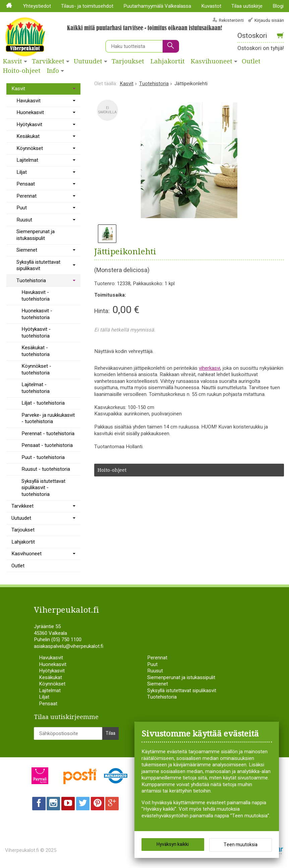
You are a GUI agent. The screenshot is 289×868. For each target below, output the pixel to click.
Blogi (278, 6)
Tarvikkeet (48, 61)
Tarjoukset (128, 61)
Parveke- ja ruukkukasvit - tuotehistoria (48, 418)
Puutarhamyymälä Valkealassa (157, 6)
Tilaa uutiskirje (247, 6)
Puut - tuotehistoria (43, 457)
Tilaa (110, 733)
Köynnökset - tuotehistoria (36, 369)
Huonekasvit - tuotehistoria (37, 314)
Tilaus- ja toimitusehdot (87, 6)
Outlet (18, 566)
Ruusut (24, 220)
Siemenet (27, 250)
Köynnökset (30, 148)
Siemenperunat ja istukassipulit (36, 235)
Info (53, 71)
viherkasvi (210, 368)
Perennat (26, 196)
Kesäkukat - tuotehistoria (36, 351)
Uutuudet (88, 61)
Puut (22, 208)
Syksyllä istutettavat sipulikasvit (38, 265)
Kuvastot (211, 6)
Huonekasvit (30, 112)
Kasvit (13, 61)
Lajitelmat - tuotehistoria (36, 388)
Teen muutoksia (241, 845)
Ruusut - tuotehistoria (46, 469)
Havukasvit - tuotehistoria (36, 296)
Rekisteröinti (231, 20)
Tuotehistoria (31, 280)
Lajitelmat (27, 160)
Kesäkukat (28, 136)
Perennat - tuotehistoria (48, 433)
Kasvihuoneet (212, 61)
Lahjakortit (168, 61)
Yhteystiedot (37, 6)
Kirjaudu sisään (269, 20)
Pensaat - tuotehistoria (47, 445)
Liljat (22, 172)
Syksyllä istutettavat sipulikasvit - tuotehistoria (43, 488)
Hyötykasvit (29, 124)
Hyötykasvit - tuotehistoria (36, 333)
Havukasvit (28, 101)
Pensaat (26, 184)
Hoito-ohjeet (22, 71)
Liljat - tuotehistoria (43, 403)
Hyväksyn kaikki (173, 844)
